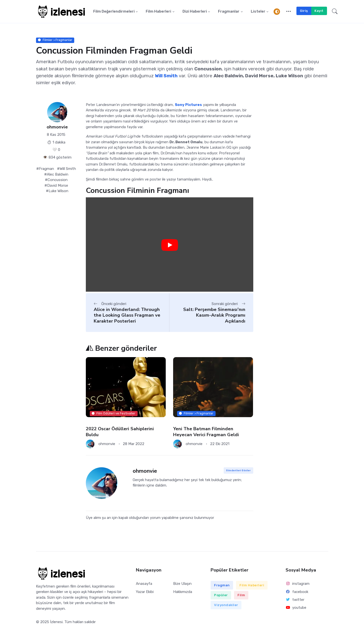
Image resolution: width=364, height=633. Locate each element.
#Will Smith (66, 169)
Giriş (304, 11)
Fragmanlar (229, 12)
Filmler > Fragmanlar (55, 40)
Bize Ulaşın (182, 584)
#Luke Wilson (57, 191)
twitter (295, 600)
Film (241, 595)
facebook (297, 592)
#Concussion (56, 180)
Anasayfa (144, 584)
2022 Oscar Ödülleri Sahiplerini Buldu (120, 432)
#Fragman (45, 169)
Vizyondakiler (226, 605)
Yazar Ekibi (145, 592)
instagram (298, 584)
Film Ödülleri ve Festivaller (114, 413)
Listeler (258, 12)
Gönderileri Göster (238, 471)
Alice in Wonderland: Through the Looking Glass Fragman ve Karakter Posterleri (127, 315)
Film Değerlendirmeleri (114, 12)
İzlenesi (56, 622)
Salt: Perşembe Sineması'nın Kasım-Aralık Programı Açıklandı (214, 315)
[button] (289, 12)
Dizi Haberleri (195, 12)
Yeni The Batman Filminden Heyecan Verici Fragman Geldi (206, 432)
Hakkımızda (183, 592)
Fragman (222, 585)
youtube (296, 608)
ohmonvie (57, 127)
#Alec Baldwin (56, 175)
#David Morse (56, 186)
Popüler (221, 595)
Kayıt (319, 11)
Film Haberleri (158, 12)
